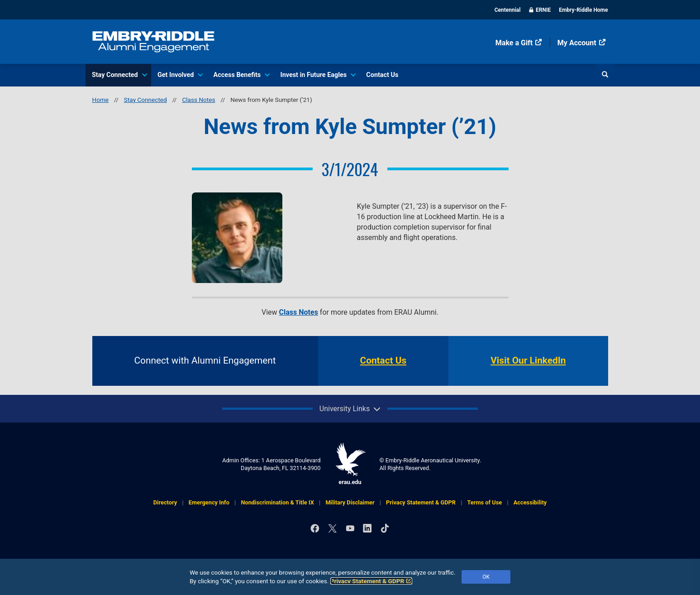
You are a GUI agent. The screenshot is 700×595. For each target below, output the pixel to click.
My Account (582, 43)
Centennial (508, 10)
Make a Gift (519, 43)
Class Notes (198, 100)
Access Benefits (241, 75)
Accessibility (530, 502)
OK (486, 577)
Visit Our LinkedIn (528, 360)
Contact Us (382, 75)
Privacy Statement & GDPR (371, 581)
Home (101, 100)
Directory (165, 502)
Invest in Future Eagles (317, 75)
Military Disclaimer (350, 502)
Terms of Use (485, 502)
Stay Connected (119, 75)
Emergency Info (209, 502)
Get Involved (180, 75)
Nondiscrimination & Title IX (277, 502)
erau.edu (350, 464)
